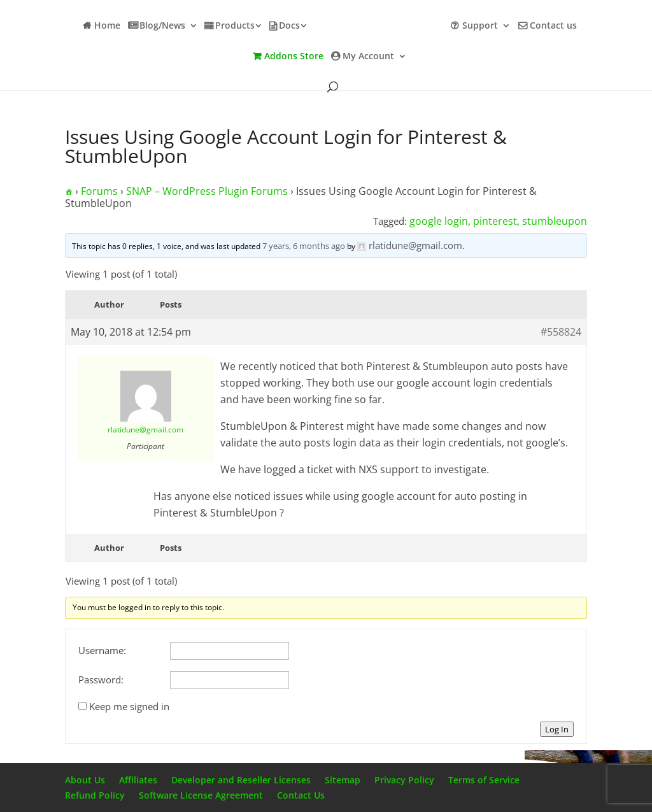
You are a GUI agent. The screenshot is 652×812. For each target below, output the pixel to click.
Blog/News (162, 26)
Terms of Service (484, 780)
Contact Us (301, 795)
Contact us (553, 26)
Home (107, 26)
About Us (85, 780)
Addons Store (294, 57)
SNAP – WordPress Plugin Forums (207, 191)
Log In (557, 729)
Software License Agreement (201, 795)
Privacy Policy (404, 780)
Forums (99, 191)
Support (480, 26)
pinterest (495, 221)
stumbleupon (555, 221)
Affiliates (138, 780)
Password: (101, 680)
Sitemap (343, 780)
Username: (102, 650)
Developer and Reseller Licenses (241, 780)
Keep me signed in (129, 706)
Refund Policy (95, 795)
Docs (289, 26)
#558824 (561, 332)
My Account (368, 57)
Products (235, 26)
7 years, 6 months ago (304, 246)
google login (439, 221)
